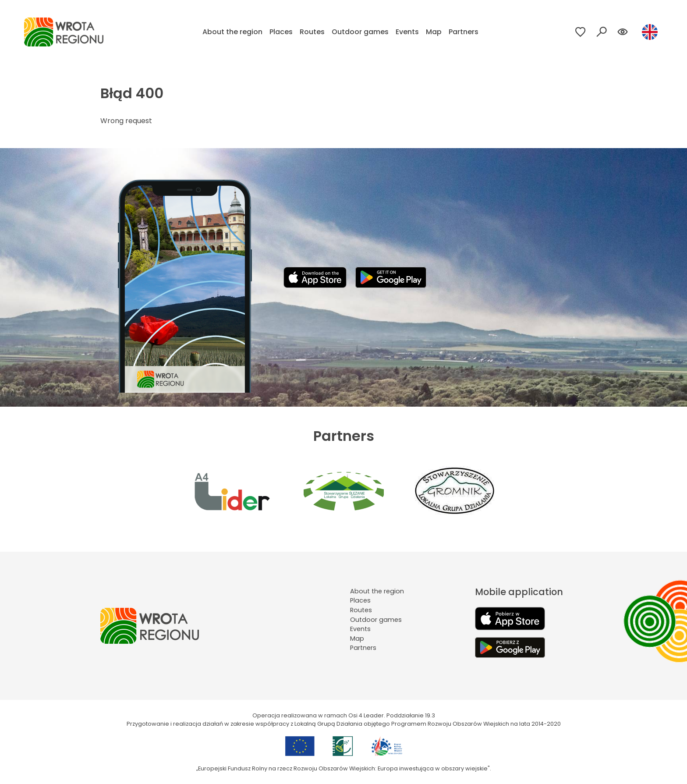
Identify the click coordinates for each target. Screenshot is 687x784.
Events (407, 32)
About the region (232, 32)
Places (281, 32)
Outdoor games (360, 32)
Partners (464, 32)
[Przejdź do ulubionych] (581, 32)
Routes (312, 32)
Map (434, 32)
